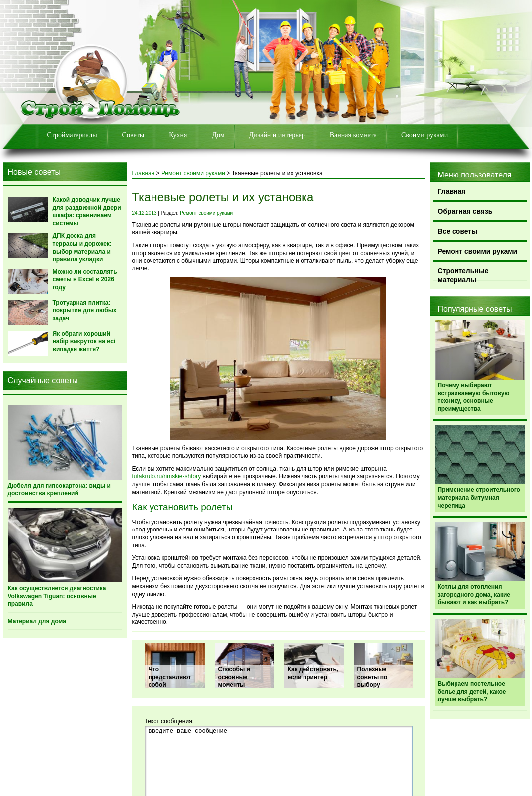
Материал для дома (37, 621)
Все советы (458, 231)
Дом (218, 135)
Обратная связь (465, 211)
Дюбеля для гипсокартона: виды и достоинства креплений (59, 490)
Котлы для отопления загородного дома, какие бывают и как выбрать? (474, 594)
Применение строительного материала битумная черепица (479, 497)
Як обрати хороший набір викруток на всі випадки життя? (84, 341)
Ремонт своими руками (478, 251)
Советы (133, 135)
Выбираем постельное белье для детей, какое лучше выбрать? (472, 691)
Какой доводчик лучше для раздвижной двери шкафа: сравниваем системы (87, 212)
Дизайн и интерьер (277, 135)
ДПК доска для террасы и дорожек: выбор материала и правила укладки (82, 247)
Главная (452, 191)
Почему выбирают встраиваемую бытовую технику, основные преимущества (474, 397)
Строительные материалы (463, 274)
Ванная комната (353, 135)
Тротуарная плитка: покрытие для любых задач (85, 310)
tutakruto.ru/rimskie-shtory (167, 476)
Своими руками (424, 135)
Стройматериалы (72, 135)
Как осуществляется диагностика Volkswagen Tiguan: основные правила (57, 596)
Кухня (178, 135)
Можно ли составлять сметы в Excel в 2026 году (85, 280)
